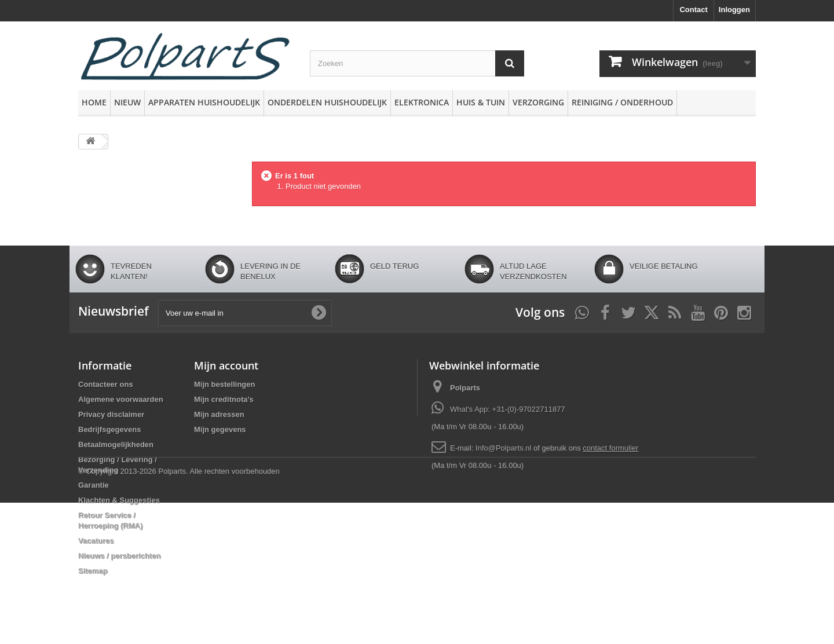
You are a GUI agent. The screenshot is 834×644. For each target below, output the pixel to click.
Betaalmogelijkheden (116, 444)
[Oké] (319, 313)
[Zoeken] (510, 63)
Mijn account (226, 365)
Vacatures (96, 541)
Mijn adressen (219, 414)
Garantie (94, 485)
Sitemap (93, 571)
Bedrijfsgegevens (109, 429)
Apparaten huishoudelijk (204, 102)
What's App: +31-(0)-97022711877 (508, 409)
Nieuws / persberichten (119, 556)
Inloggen (734, 10)
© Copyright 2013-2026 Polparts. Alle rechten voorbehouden (179, 612)
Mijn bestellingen (224, 384)
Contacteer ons (106, 384)
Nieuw (127, 102)
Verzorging (538, 102)
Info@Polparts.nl (504, 448)
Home (94, 102)
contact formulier (610, 448)
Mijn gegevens (220, 429)
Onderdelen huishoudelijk (327, 102)
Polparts (465, 388)
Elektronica (422, 102)
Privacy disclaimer (111, 414)
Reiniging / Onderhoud (622, 102)
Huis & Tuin (481, 102)
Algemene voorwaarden (121, 399)
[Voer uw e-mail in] (245, 313)
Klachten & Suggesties (119, 500)
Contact (693, 10)
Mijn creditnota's (224, 399)
